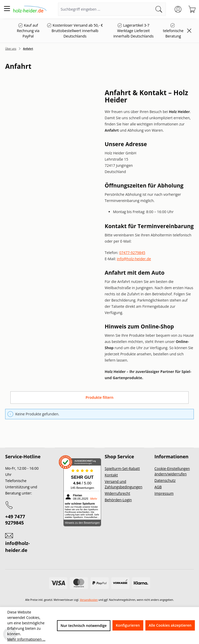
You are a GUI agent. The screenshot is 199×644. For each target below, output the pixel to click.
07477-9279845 (132, 253)
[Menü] (7, 9)
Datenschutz (165, 480)
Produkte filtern (99, 397)
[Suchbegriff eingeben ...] (105, 9)
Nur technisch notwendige (84, 626)
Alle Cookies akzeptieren (170, 625)
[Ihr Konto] (178, 9)
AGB (158, 487)
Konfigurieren (128, 625)
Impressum (164, 493)
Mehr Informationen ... (26, 639)
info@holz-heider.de (134, 259)
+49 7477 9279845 (15, 520)
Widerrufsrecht (117, 493)
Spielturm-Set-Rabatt (122, 469)
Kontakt (111, 475)
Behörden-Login (118, 500)
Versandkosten (89, 600)
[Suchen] (159, 9)
